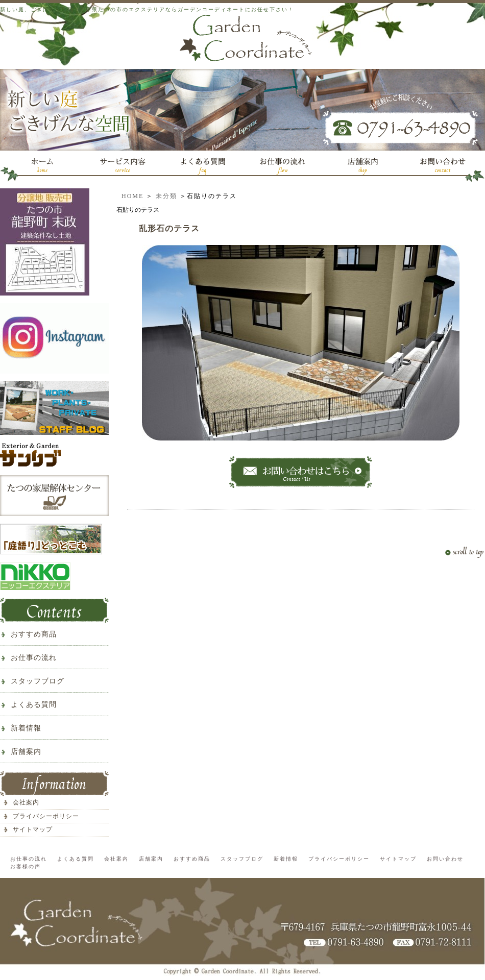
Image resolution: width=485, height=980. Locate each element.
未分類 (166, 196)
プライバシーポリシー (46, 816)
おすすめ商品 (34, 634)
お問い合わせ (445, 859)
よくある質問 (34, 705)
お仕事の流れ (34, 658)
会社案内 (26, 802)
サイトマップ (33, 829)
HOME (132, 196)
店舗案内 (26, 752)
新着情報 (26, 728)
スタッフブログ (38, 681)
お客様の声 (26, 866)
